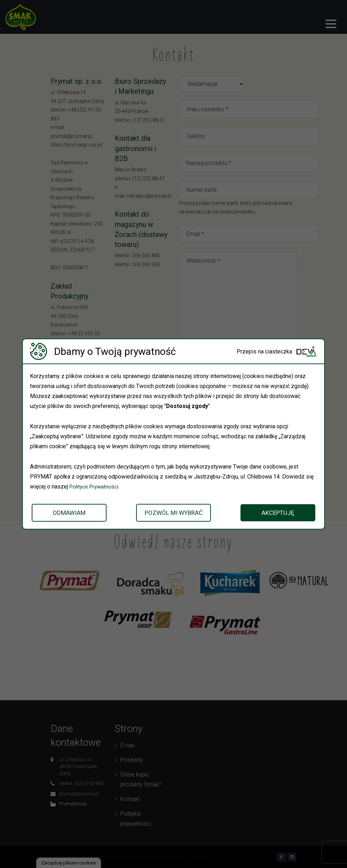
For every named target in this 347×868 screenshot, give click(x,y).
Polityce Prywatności (96, 487)
